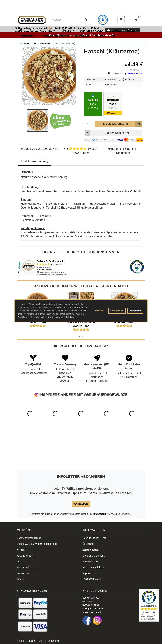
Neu (112, 36)
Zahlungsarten (91, 512)
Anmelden (81, 466)
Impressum (89, 535)
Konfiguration (117, 311)
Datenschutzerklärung (29, 500)
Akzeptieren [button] (135, 311)
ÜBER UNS (88, 506)
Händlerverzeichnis (93, 529)
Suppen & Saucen (92, 31)
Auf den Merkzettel (107, 133)
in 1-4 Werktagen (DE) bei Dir (120, 79)
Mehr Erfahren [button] (68, 317)
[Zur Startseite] (19, 30)
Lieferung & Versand (94, 518)
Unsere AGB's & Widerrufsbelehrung (37, 506)
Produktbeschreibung (34, 161)
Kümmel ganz (38, 322)
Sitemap (21, 541)
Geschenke (82, 36)
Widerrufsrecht (25, 518)
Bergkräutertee (124, 322)
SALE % (100, 36)
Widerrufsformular (27, 529)
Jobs (20, 524)
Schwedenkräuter (56, 36)
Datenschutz (100, 476)
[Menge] (88, 124)
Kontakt (21, 512)
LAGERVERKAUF (92, 541)
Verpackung (23, 535)
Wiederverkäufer (92, 524)
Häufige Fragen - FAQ (94, 500)
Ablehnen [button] (100, 311)
